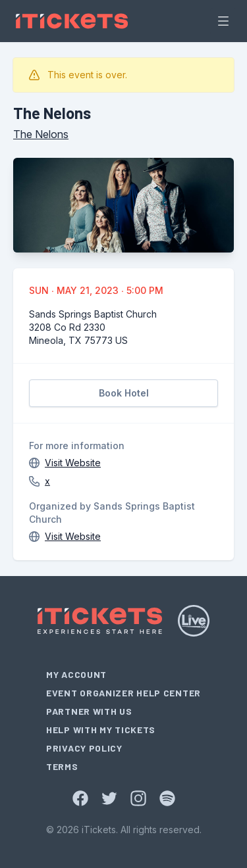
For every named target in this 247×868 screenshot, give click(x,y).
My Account (76, 674)
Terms (62, 766)
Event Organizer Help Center (123, 693)
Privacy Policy (84, 748)
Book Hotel (124, 393)
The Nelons (41, 134)
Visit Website (73, 463)
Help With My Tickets (101, 730)
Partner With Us (89, 711)
